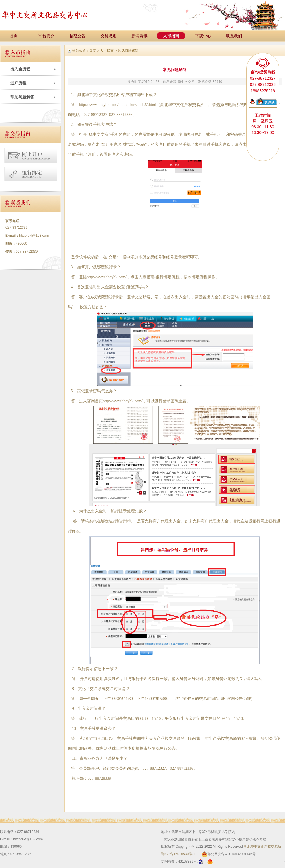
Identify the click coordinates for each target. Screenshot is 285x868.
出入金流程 (20, 69)
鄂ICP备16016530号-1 (178, 854)
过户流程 (18, 83)
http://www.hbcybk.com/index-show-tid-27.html (118, 105)
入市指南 (107, 51)
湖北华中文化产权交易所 (262, 847)
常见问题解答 (22, 97)
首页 (93, 51)
